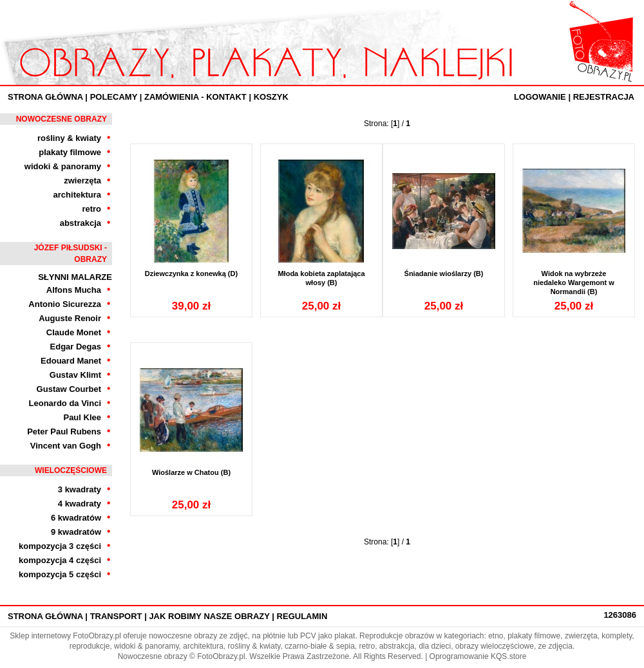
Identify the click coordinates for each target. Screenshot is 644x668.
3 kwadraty (80, 489)
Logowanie (540, 97)
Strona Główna (45, 97)
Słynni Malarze (75, 277)
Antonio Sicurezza (65, 304)
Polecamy (114, 97)
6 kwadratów (76, 518)
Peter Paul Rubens (64, 431)
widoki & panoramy (63, 166)
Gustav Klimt (75, 375)
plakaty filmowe (70, 152)
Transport (116, 616)
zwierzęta (82, 181)
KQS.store (508, 656)
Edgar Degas (76, 347)
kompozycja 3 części (60, 546)
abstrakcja (80, 223)
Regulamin (302, 616)
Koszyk (271, 97)
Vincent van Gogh (66, 446)
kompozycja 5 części (60, 574)
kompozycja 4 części (60, 560)
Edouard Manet (71, 361)
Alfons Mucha (74, 290)
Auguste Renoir (70, 318)
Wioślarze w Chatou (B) (191, 472)
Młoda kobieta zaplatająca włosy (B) (321, 278)
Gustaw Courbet (69, 389)
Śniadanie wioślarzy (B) (444, 274)
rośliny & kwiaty (69, 138)
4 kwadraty (80, 504)
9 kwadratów (76, 532)
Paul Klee (82, 417)
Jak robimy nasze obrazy (209, 616)
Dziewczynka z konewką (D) (191, 274)
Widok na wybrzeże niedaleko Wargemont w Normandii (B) (574, 283)
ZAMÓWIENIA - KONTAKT (195, 97)
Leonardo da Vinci (65, 403)
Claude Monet (74, 332)
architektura (77, 195)
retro (91, 209)
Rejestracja (604, 97)
